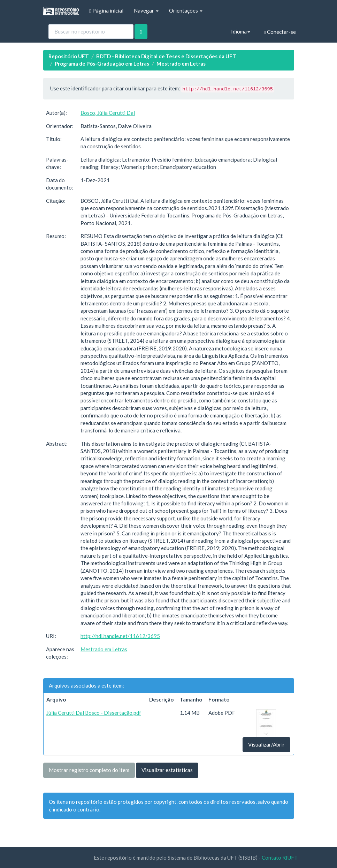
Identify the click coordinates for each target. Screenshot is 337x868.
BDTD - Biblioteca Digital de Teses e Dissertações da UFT (166, 56)
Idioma (241, 31)
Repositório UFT (69, 56)
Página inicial (106, 11)
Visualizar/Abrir (266, 744)
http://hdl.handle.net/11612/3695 (120, 636)
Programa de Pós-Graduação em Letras (102, 64)
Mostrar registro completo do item (89, 770)
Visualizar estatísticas (167, 770)
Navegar (146, 10)
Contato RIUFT (280, 858)
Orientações (186, 10)
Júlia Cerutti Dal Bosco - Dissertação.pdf (94, 713)
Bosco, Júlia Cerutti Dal (108, 113)
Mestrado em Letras (181, 64)
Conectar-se (280, 32)
